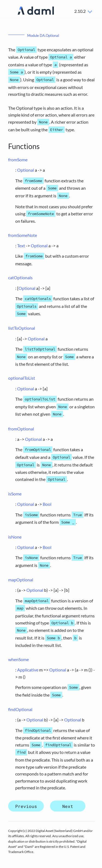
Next (68, 806)
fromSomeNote (23, 235)
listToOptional (22, 328)
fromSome (18, 160)
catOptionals (20, 277)
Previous (26, 806)
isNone (15, 537)
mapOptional (21, 580)
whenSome (18, 659)
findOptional (20, 709)
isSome (15, 494)
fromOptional (21, 429)
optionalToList (22, 378)
